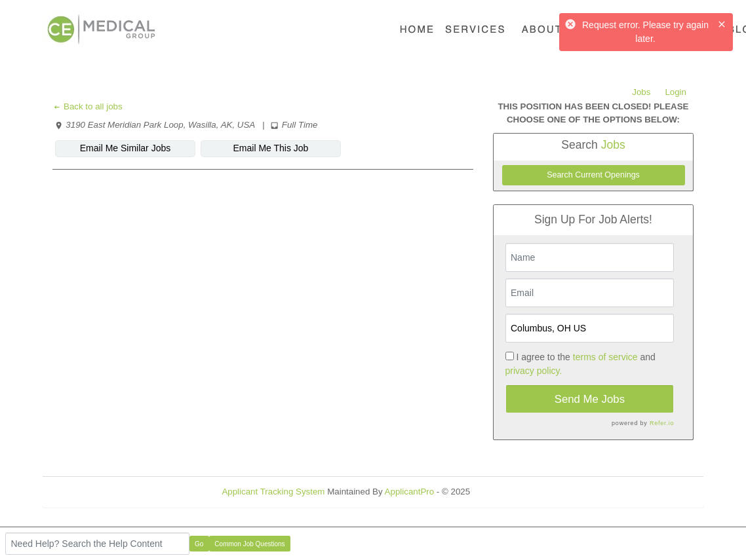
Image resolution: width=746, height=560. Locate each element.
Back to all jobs (88, 106)
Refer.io (662, 423)
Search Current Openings (593, 175)
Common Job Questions (249, 544)
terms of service (605, 357)
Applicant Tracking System (273, 492)
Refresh (509, 492)
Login (676, 92)
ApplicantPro (410, 492)
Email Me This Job (271, 148)
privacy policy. (534, 371)
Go (199, 544)
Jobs (641, 92)
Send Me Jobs (590, 399)
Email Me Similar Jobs (125, 148)
